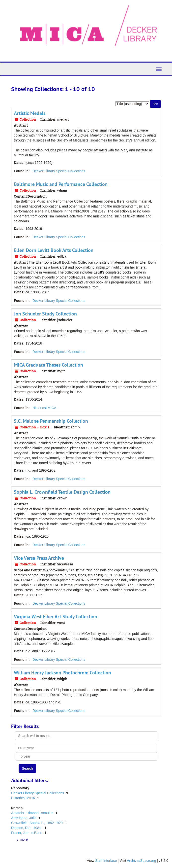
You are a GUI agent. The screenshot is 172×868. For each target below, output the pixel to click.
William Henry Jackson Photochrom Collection (62, 673)
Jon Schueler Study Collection (45, 314)
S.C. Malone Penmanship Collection (51, 421)
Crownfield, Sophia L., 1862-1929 (37, 823)
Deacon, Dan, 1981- (27, 828)
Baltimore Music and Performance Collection (61, 184)
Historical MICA (44, 408)
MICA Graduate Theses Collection (48, 365)
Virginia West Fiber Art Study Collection (56, 617)
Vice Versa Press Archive (39, 558)
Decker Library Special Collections (59, 171)
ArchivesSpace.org (142, 861)
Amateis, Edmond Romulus (33, 813)
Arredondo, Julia (24, 818)
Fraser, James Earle (27, 833)
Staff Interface (106, 861)
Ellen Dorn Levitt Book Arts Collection (54, 250)
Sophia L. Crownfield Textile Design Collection (62, 492)
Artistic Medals (30, 113)
